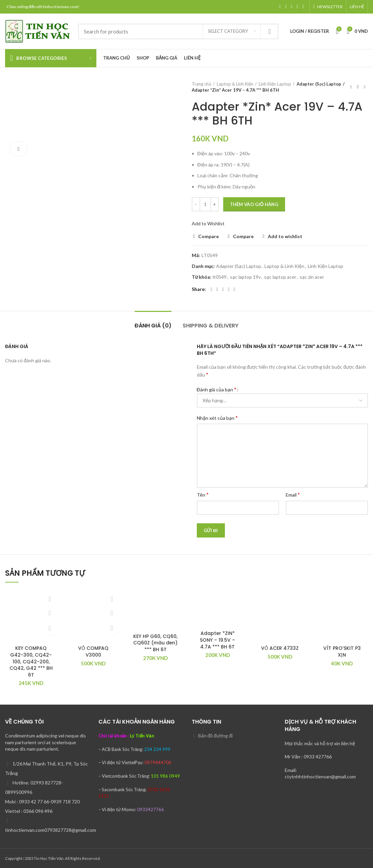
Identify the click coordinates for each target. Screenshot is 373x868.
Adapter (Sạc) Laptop (318, 84)
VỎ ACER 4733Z (280, 648)
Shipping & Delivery (211, 326)
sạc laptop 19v (245, 277)
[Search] (178, 31)
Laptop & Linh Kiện (235, 84)
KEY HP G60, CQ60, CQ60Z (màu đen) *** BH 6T (155, 643)
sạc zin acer (312, 277)
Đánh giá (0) (153, 326)
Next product (365, 87)
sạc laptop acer (280, 277)
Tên (203, 494)
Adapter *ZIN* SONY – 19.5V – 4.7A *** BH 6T (217, 640)
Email (293, 494)
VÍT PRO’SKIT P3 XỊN (342, 652)
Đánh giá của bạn (217, 389)
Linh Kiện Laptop (275, 84)
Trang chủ (202, 84)
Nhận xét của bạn (217, 418)
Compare (208, 236)
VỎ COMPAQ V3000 (93, 652)
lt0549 (220, 277)
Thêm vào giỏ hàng (254, 204)
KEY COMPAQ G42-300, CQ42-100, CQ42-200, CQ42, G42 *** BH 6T (31, 661)
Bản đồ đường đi (215, 736)
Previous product (351, 87)
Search (269, 31)
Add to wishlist (285, 236)
